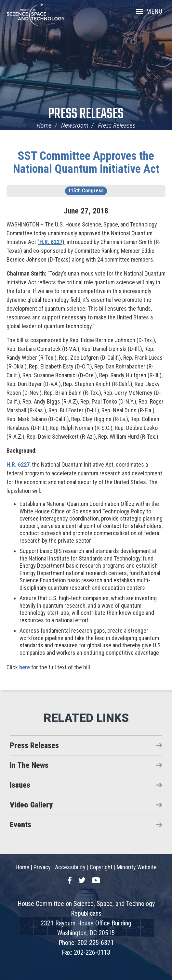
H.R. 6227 (51, 242)
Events (20, 825)
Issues (20, 785)
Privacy (42, 867)
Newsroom (75, 125)
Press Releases (86, 114)
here (25, 667)
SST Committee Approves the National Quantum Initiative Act (86, 162)
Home (44, 125)
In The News (29, 765)
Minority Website (137, 867)
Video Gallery (31, 805)
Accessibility (70, 867)
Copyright (101, 867)
